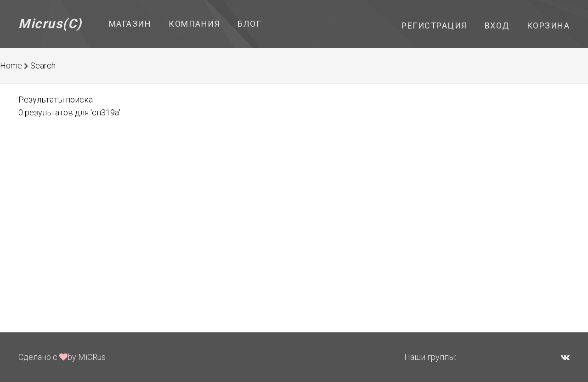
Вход (497, 26)
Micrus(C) (50, 24)
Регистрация (434, 26)
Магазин (130, 24)
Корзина (548, 26)
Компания (194, 24)
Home (11, 66)
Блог (249, 24)
